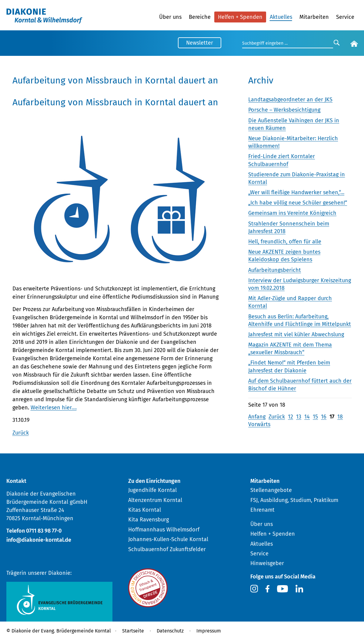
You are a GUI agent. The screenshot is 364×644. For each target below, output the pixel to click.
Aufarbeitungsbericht (275, 270)
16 (324, 417)
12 (291, 417)
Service (345, 17)
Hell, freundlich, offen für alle (285, 242)
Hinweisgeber (267, 563)
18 (340, 417)
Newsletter (200, 43)
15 (315, 417)
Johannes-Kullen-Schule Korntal (168, 539)
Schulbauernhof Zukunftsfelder (167, 549)
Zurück (21, 433)
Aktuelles (281, 17)
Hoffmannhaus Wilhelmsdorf (164, 530)
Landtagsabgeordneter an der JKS (290, 100)
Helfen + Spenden (240, 17)
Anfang (257, 417)
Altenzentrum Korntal (155, 500)
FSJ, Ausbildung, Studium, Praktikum (294, 500)
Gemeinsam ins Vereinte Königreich (292, 213)
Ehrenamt (262, 510)
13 (299, 417)
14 (307, 417)
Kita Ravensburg (149, 520)
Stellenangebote (271, 490)
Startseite (133, 631)
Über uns (170, 17)
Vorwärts (259, 424)
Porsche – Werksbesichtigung (284, 110)
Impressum (209, 631)
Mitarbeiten (314, 17)
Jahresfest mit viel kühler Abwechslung (296, 334)
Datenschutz (170, 631)
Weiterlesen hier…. (54, 408)
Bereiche (200, 17)
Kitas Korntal (145, 510)
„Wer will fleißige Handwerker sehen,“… (296, 192)
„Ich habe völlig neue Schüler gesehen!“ (298, 203)
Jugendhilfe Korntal (152, 490)
